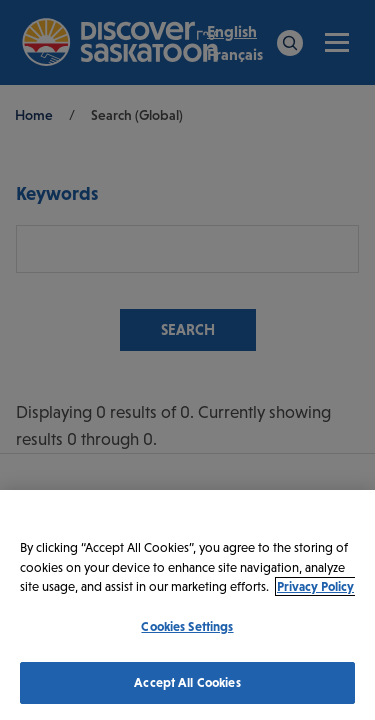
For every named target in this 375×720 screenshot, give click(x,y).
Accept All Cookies (187, 682)
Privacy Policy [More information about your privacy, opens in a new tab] (315, 586)
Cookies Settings (187, 626)
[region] (187, 605)
